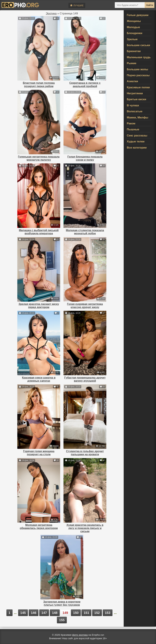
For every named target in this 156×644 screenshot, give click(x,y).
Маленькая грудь (139, 57)
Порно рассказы (138, 75)
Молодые (133, 27)
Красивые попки (138, 87)
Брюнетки (134, 51)
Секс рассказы (137, 136)
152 (97, 613)
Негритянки (135, 93)
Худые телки (136, 141)
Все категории (137, 148)
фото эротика (80, 635)
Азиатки (132, 81)
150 (76, 613)
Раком (131, 123)
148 (55, 613)
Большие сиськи (138, 45)
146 (34, 613)
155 (62, 620)
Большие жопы (137, 69)
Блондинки (135, 33)
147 (44, 613)
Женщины (134, 21)
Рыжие (132, 63)
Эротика (51, 13)
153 (108, 613)
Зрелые (132, 39)
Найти (149, 5)
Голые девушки (138, 15)
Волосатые (135, 111)
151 (86, 613)
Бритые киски (136, 99)
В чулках (133, 105)
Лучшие (77, 5)
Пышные (133, 129)
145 (23, 613)
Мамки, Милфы (138, 118)
